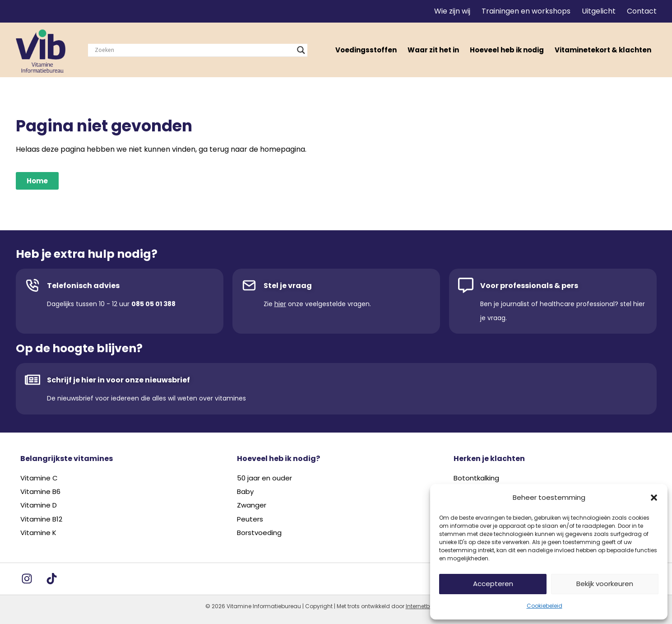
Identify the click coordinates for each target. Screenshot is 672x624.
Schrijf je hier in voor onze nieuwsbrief (118, 380)
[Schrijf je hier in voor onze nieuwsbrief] (32, 380)
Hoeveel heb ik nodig (507, 50)
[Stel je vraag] (249, 285)
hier (280, 304)
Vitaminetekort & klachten (603, 50)
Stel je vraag (288, 286)
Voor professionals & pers (529, 286)
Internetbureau (426, 606)
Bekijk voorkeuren (605, 584)
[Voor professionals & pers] (466, 285)
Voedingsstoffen (366, 50)
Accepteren (493, 584)
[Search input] (194, 50)
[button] (654, 498)
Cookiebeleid (545, 606)
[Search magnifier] (301, 50)
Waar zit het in (433, 50)
